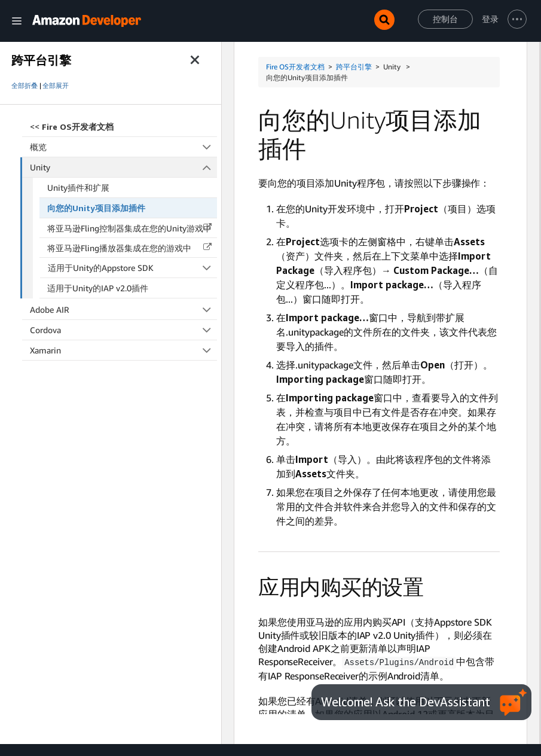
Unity (124, 167)
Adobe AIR (123, 310)
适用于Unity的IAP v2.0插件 (98, 288)
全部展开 (56, 86)
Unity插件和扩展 (78, 188)
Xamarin (123, 350)
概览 (123, 147)
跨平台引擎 (354, 67)
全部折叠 (25, 86)
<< (72, 126)
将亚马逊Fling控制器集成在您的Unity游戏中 (129, 228)
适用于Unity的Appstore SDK (133, 268)
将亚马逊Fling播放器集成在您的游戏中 (119, 248)
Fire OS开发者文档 (295, 67)
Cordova (123, 330)
